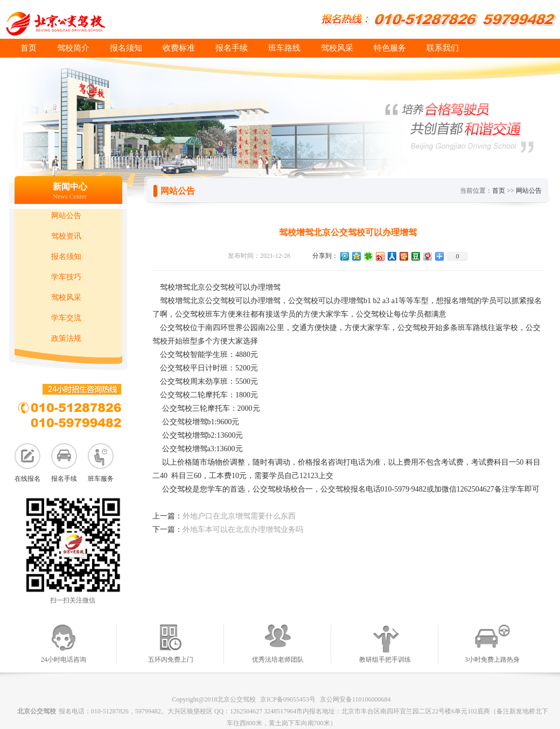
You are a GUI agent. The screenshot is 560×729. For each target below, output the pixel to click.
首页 (29, 48)
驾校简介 (73, 48)
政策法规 (66, 338)
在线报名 (27, 479)
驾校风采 (337, 48)
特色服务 (390, 48)
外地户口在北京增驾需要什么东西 (239, 516)
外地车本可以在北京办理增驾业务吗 (243, 530)
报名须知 (126, 48)
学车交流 (66, 318)
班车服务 (101, 479)
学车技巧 (66, 277)
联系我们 (443, 48)
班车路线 (284, 48)
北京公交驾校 (37, 711)
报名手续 (232, 48)
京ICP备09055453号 (288, 699)
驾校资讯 (66, 236)
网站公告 (66, 216)
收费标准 (179, 48)
